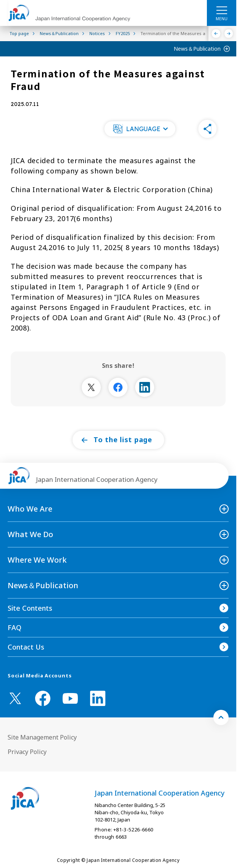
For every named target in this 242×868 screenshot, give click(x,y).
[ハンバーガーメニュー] (222, 10)
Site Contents (30, 608)
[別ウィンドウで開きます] (91, 387)
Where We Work (37, 560)
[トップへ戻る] (221, 717)
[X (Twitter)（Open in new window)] (15, 698)
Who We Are (30, 509)
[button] (140, 129)
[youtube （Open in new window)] (70, 699)
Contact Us (26, 647)
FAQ (15, 627)
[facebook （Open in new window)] (43, 698)
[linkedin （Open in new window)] (98, 698)
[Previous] (216, 34)
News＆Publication (197, 49)
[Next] (229, 34)
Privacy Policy (27, 752)
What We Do (30, 534)
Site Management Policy (42, 737)
